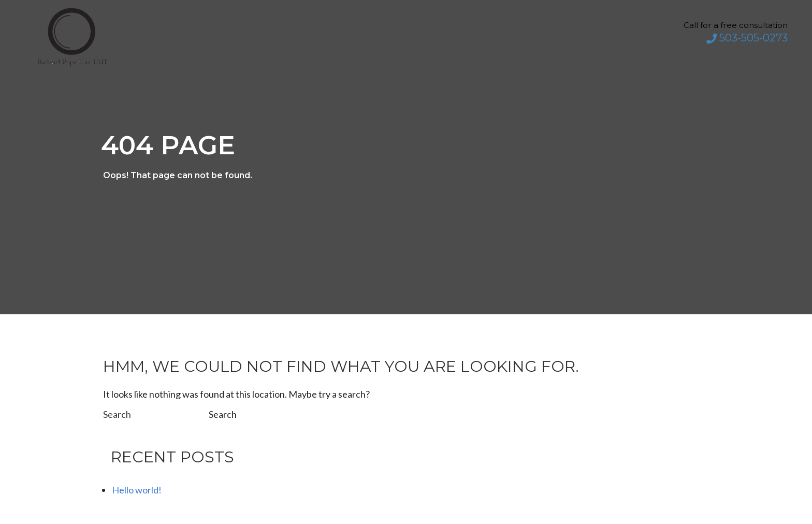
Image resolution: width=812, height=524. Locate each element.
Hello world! (137, 490)
